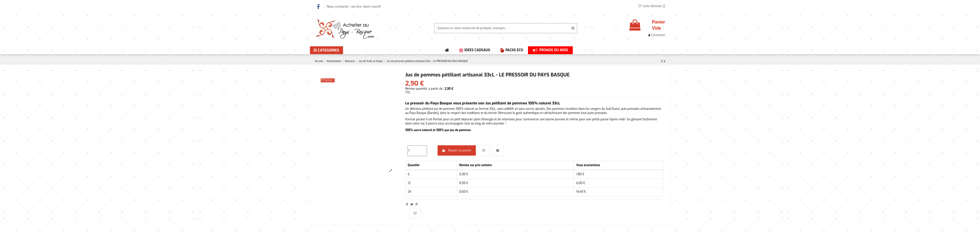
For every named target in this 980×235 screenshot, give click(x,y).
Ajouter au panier (457, 150)
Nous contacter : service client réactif (354, 6)
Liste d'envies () (651, 6)
